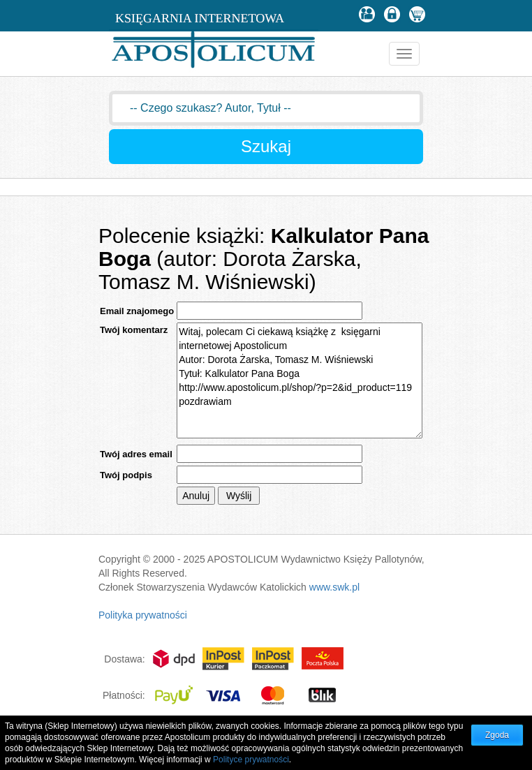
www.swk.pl (334, 587)
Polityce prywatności (251, 760)
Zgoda (497, 735)
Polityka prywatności (143, 615)
